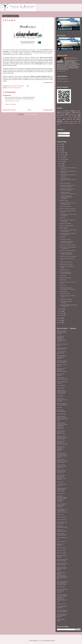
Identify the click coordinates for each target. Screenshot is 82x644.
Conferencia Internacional (66, 264)
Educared (59, 407)
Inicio (29, 110)
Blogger (53, 641)
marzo (62, 313)
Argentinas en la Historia (66, 299)
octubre (62, 157)
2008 (60, 323)
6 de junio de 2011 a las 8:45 (12, 101)
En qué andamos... (66, 112)
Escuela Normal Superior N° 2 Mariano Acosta (61, 432)
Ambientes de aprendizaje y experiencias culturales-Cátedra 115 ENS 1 (61, 339)
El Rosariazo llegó (61, 414)
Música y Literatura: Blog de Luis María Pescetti (62, 568)
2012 (60, 149)
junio (61, 166)
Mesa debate (63, 276)
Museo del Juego (61, 550)
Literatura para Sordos (65, 278)
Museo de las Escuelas (60, 545)
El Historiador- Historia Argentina (61, 411)
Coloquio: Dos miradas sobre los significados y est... (68, 204)
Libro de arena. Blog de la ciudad (62, 523)
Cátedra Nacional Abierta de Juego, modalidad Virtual (61, 392)
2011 (60, 151)
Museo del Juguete (62, 553)
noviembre (63, 155)
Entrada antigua (48, 110)
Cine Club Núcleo (61, 386)
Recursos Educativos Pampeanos (62, 607)
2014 (60, 144)
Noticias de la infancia (75, 114)
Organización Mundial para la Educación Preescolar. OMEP (62, 583)
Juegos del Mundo (61, 520)
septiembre (63, 159)
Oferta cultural (17, 88)
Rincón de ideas (74, 119)
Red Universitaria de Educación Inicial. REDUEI (62, 615)
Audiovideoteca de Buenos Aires (62, 352)
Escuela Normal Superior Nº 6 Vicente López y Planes (62, 461)
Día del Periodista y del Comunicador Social (65, 273)
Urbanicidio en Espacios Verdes (68, 245)
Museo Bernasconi (62, 541)
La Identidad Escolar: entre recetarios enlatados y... (66, 242)
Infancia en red (61, 494)
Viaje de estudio (77, 123)
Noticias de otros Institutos (69, 116)
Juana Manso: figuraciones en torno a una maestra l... (67, 189)
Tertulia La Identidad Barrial (66, 226)
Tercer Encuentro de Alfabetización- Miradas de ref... (68, 193)
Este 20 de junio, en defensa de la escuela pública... (68, 231)
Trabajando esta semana (70, 122)
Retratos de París (64, 201)
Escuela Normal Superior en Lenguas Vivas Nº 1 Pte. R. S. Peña (62, 418)
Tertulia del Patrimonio (65, 183)
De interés (10, 88)
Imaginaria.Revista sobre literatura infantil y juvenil (62, 490)
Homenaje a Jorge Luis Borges (67, 251)
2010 (60, 318)
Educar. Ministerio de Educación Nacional (62, 404)
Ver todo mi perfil (61, 71)
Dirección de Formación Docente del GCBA (62, 400)
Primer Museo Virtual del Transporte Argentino (62, 591)
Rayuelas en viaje (61, 604)
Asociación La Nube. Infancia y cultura (62, 349)
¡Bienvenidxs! (63, 280)
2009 (60, 320)
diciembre (63, 153)
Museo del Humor (61, 548)
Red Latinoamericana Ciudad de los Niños (62, 611)
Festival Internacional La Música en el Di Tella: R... (68, 234)
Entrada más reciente (9, 110)
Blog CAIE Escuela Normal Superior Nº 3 (62, 362)
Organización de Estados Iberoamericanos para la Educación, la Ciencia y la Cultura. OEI (62, 576)
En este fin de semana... (66, 206)
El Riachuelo (63, 237)
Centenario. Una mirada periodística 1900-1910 (66, 253)
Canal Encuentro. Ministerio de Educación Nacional (62, 370)
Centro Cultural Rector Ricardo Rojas (62, 378)
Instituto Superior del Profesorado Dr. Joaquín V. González (62, 511)
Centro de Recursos (72, 58)
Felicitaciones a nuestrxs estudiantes (66, 302)
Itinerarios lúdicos (61, 517)
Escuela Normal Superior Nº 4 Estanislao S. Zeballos (61, 449)
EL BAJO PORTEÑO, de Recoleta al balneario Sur (68, 306)
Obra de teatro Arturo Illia (66, 262)
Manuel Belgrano (64, 228)
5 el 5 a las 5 (63, 286)
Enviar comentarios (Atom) (31, 114)
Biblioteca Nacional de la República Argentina (62, 357)
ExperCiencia (60, 482)
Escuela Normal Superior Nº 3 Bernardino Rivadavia (62, 443)
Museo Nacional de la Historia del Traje (62, 560)
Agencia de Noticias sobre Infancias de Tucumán (62, 332)
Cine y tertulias (63, 291)
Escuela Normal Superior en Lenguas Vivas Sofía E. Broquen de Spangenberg (62, 426)
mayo (62, 309)
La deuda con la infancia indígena (68, 256)
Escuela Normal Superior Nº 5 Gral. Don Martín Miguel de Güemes (62, 455)
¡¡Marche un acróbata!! (65, 223)
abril (61, 311)
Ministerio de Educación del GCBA (62, 527)
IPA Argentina (60, 514)
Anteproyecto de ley (65, 270)
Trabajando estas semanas (64, 123)
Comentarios (62, 136)
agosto (62, 161)
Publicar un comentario (11, 104)
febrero (62, 315)
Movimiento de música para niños (61, 534)
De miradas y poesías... (66, 239)
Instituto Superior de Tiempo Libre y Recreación (62, 505)
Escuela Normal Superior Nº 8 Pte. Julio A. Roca (61, 471)
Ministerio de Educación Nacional (62, 531)
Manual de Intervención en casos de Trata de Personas (68, 186)
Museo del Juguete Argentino (62, 556)
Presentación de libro (65, 293)
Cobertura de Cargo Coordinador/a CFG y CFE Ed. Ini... (68, 180)
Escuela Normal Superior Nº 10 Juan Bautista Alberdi (62, 437)
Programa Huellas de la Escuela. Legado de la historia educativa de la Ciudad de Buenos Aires (62, 598)
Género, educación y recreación (68, 209)
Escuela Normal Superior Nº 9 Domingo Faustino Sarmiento (61, 477)
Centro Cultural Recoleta (61, 375)
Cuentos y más (61, 388)
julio (61, 164)
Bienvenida (59, 111)
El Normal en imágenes (63, 81)
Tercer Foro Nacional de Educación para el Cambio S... (68, 288)
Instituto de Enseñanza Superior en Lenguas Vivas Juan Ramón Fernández (62, 499)
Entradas (61, 133)
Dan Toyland (60, 396)
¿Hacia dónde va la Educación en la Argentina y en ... (68, 248)
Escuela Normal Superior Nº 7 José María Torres (62, 466)
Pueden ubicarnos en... (63, 79)
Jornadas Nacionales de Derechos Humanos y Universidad (66, 197)
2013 (60, 146)
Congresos (67, 111)
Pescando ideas (61, 587)
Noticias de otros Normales (65, 117)
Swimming (62, 218)
